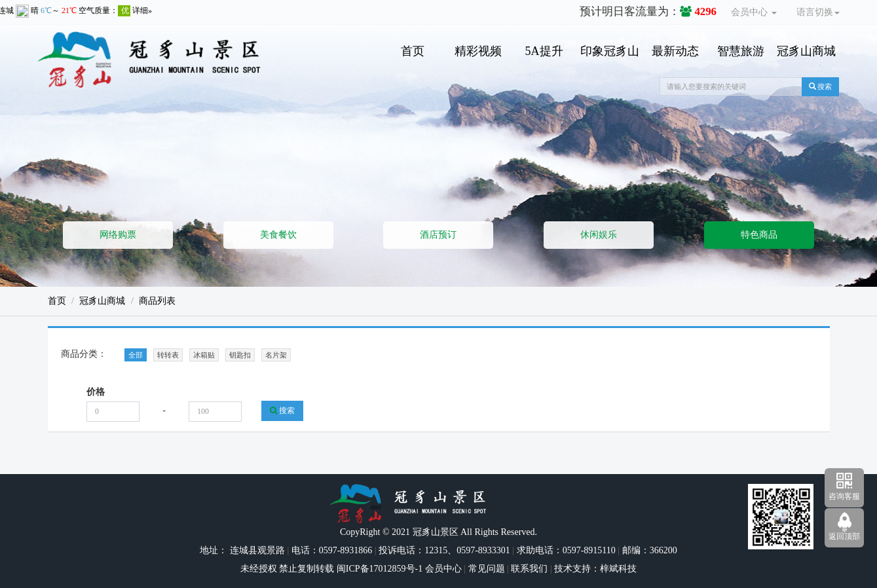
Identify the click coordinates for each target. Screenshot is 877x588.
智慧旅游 (741, 51)
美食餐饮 (278, 235)
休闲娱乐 (599, 235)
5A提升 (544, 51)
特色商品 (759, 235)
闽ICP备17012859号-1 (378, 569)
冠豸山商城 (806, 51)
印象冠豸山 (610, 51)
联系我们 (529, 569)
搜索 (821, 86)
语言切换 (818, 12)
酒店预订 (438, 235)
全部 (136, 355)
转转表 (168, 355)
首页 (413, 51)
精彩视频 (478, 51)
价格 (96, 392)
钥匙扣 (240, 355)
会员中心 (754, 12)
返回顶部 (844, 536)
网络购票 (118, 235)
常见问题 (487, 569)
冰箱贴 (204, 355)
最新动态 (675, 51)
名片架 (276, 355)
